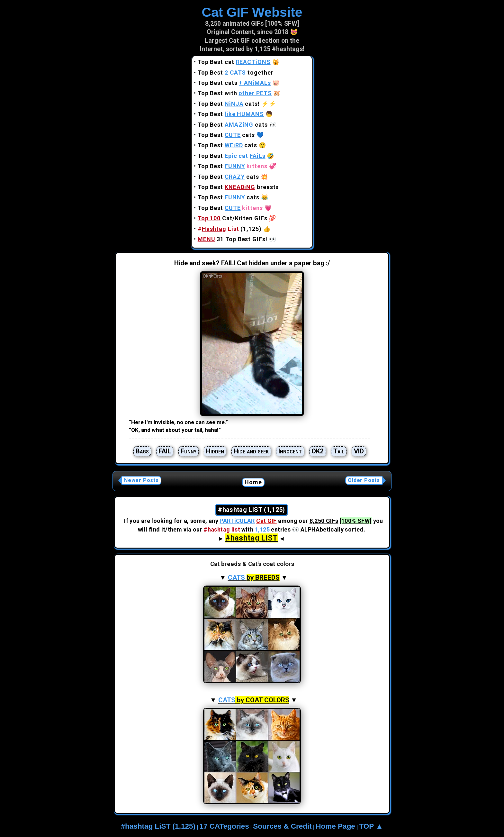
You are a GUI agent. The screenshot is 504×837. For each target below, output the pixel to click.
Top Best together (236, 73)
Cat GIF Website (252, 12)
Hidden (215, 451)
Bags (142, 451)
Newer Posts (141, 480)
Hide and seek (251, 451)
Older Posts (364, 480)
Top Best (231, 114)
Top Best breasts (238, 187)
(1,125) (230, 229)
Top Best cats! (229, 104)
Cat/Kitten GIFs (233, 218)
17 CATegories (224, 826)
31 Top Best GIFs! (233, 239)
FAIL (165, 451)
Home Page (335, 826)
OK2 (318, 451)
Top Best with (235, 93)
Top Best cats (234, 83)
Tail (339, 451)
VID (359, 451)
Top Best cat (234, 62)
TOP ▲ (371, 826)
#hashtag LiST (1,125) (158, 826)
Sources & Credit (282, 826)
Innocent (290, 451)
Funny (189, 451)
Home (253, 482)
